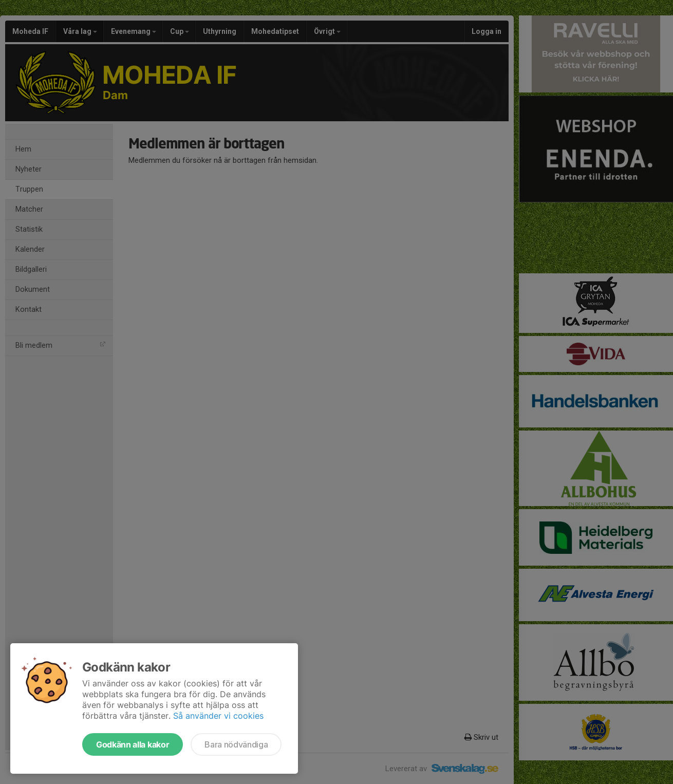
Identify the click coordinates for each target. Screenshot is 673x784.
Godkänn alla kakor (133, 744)
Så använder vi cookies (218, 716)
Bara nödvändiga (236, 744)
